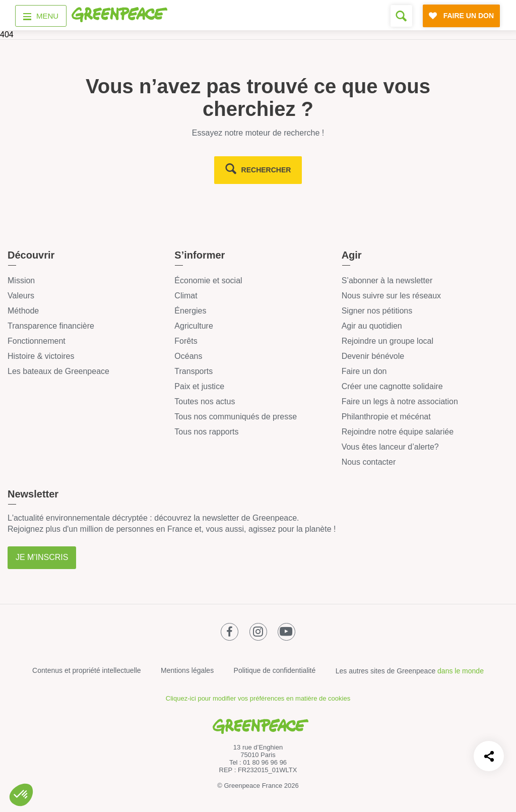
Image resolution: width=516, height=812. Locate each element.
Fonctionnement (37, 341)
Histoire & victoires (41, 356)
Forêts (186, 341)
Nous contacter (369, 462)
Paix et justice (199, 386)
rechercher (266, 170)
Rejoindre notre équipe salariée (398, 432)
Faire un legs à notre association (400, 401)
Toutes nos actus (205, 401)
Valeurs (21, 296)
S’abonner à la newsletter (387, 280)
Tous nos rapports (206, 432)
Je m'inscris (42, 557)
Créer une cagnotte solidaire (392, 386)
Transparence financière (51, 326)
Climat (186, 296)
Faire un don (364, 371)
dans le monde (461, 671)
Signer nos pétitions (377, 311)
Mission (21, 280)
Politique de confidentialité (275, 670)
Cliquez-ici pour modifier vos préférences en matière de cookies (258, 698)
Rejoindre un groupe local (388, 341)
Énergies (190, 311)
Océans (188, 356)
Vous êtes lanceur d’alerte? (390, 447)
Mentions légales (187, 670)
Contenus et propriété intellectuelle (87, 670)
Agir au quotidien (372, 326)
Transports (193, 371)
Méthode (23, 311)
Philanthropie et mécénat (386, 417)
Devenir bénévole (373, 356)
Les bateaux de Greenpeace (58, 371)
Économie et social (208, 280)
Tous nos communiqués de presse (236, 417)
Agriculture (193, 326)
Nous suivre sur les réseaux (391, 296)
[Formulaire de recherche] (401, 16)
